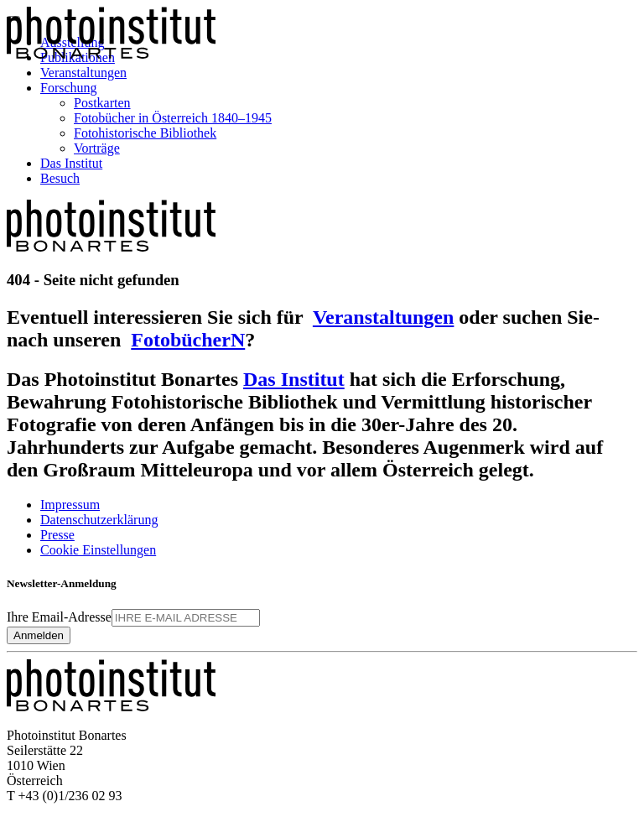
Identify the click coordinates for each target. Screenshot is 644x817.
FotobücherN (188, 340)
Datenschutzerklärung (99, 520)
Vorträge (97, 148)
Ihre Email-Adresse (59, 617)
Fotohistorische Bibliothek (145, 133)
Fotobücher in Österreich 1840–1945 (173, 118)
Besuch (60, 178)
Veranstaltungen (83, 73)
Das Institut (71, 163)
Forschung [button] (69, 88)
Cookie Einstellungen (98, 550)
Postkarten (102, 103)
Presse (57, 535)
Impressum (70, 505)
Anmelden (39, 635)
